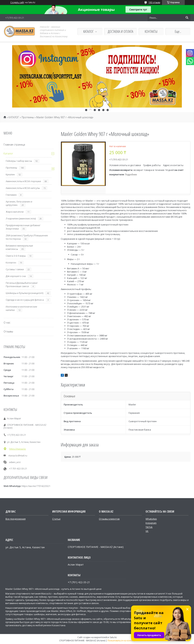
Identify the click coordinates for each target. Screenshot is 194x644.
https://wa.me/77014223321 (36, 486)
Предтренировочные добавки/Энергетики (23, 227)
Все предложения (16, 519)
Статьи (56, 519)
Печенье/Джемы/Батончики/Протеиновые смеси (22, 285)
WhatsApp (151, 519)
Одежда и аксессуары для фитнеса (25, 300)
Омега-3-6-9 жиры (16, 256)
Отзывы (8, 331)
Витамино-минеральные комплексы (19, 247)
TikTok (149, 527)
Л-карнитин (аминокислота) (21, 218)
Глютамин (11, 195)
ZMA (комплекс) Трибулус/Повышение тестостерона (27, 237)
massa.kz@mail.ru (18, 455)
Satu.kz (113, 637)
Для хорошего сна (16, 276)
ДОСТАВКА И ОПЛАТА (121, 31)
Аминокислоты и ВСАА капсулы (23, 188)
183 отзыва (154, 2)
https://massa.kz (18, 449)
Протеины (28, 117)
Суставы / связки (15, 269)
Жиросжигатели (15, 212)
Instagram (151, 523)
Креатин (10, 174)
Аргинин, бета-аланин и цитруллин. (19, 203)
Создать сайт (17, 2)
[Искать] (187, 18)
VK (147, 531)
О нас (7, 323)
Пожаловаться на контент (121, 641)
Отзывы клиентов (109, 519)
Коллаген (11, 263)
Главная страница (14, 145)
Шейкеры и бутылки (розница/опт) (24, 293)
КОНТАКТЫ (151, 31)
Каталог (8, 153)
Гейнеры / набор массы (19, 161)
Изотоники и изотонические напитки (21, 308)
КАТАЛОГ (88, 31)
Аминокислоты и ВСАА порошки (23, 181)
